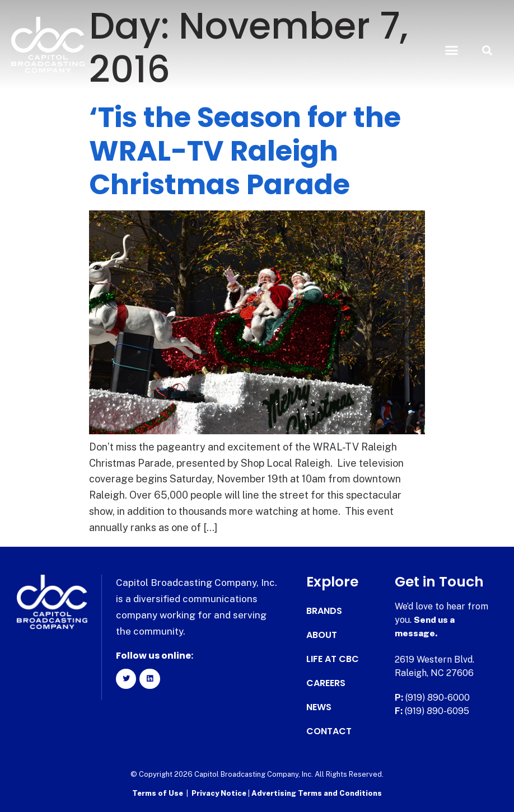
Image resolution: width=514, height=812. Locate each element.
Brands (324, 611)
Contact (329, 731)
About (322, 635)
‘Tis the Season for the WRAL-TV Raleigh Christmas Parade (245, 151)
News (319, 707)
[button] (452, 50)
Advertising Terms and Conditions (317, 793)
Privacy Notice (220, 793)
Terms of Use (158, 793)
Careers (326, 683)
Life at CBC (333, 659)
